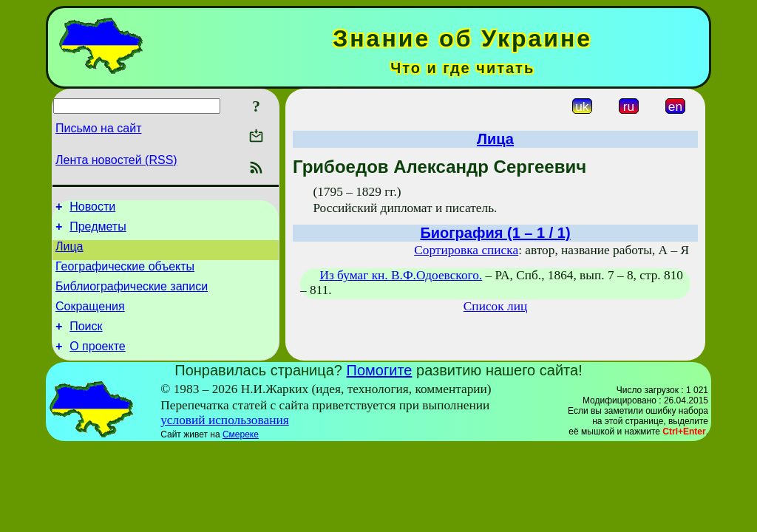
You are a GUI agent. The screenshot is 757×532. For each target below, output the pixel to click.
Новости (92, 209)
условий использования (225, 438)
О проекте (97, 364)
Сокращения (90, 320)
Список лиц (495, 306)
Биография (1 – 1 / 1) (495, 233)
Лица (69, 253)
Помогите (380, 388)
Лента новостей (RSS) (116, 160)
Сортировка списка (466, 250)
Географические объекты (125, 275)
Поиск (86, 342)
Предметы (98, 231)
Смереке (241, 452)
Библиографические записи (132, 297)
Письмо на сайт (98, 128)
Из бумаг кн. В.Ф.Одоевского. (401, 275)
